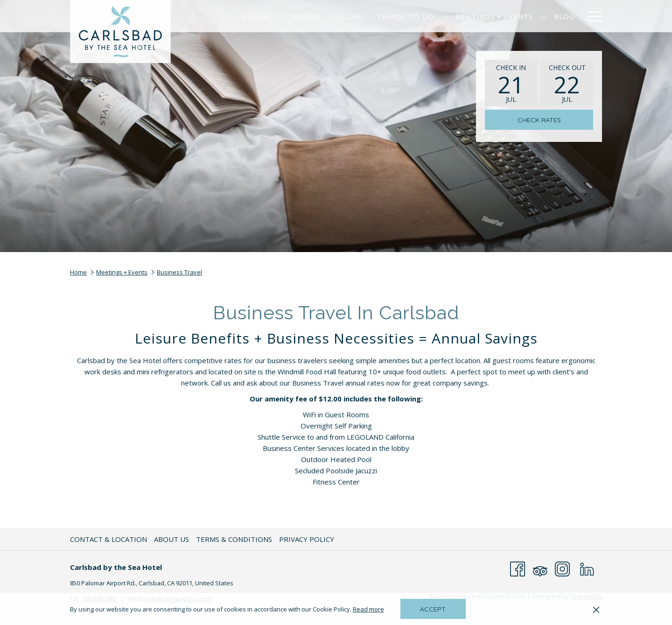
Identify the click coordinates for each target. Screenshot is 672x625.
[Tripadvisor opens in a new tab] (540, 568)
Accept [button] (433, 609)
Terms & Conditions (234, 539)
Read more (369, 610)
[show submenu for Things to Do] (445, 16)
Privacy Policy (307, 539)
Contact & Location (108, 539)
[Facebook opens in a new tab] (518, 568)
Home (78, 272)
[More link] (591, 16)
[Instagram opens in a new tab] (562, 568)
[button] (511, 83)
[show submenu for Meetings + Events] (543, 16)
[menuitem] (256, 16)
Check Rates (539, 120)
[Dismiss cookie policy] (596, 609)
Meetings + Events (122, 272)
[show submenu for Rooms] (281, 16)
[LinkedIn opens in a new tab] (587, 568)
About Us (171, 539)
